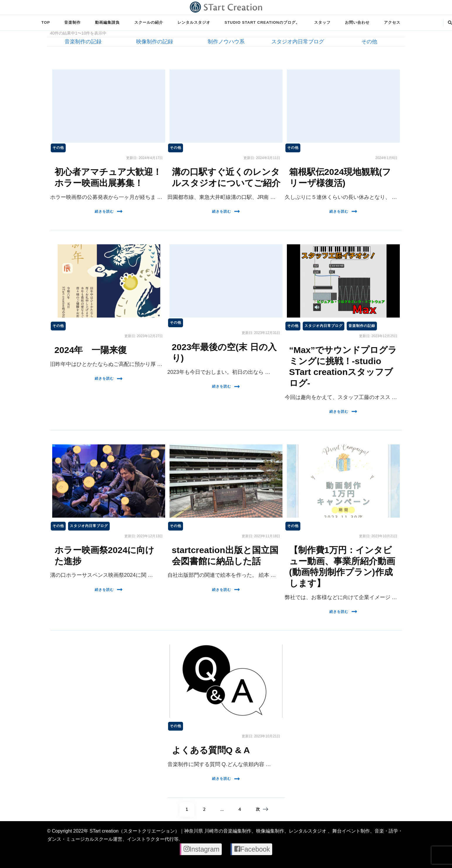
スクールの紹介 (149, 22)
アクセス (392, 22)
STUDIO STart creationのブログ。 (262, 22)
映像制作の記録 (155, 42)
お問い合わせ (357, 22)
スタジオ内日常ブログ (298, 42)
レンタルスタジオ (194, 22)
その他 (369, 42)
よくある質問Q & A (211, 750)
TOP (46, 22)
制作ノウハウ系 (226, 42)
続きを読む (109, 211)
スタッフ (322, 22)
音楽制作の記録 (83, 42)
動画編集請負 (107, 22)
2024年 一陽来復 (91, 350)
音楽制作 (72, 22)
